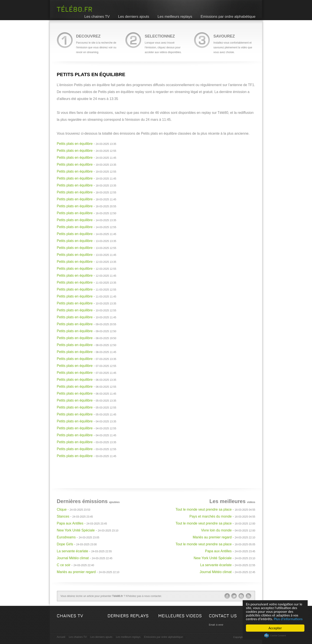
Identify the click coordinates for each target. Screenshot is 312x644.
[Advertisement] (156, 469)
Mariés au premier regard (76, 572)
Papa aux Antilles (70, 523)
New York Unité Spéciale (76, 530)
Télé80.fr (74, 9)
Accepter (275, 628)
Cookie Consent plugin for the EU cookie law (275, 636)
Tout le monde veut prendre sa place (204, 509)
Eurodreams (66, 537)
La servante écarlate (72, 551)
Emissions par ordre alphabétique (228, 17)
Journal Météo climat (73, 558)
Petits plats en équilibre (75, 144)
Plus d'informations (288, 619)
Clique (62, 509)
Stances (63, 516)
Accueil (61, 637)
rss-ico (249, 596)
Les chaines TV (97, 17)
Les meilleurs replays (175, 17)
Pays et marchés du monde (210, 516)
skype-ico (241, 596)
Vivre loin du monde (216, 530)
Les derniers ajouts (134, 17)
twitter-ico (234, 596)
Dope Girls (65, 544)
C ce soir (64, 565)
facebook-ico (227, 596)
